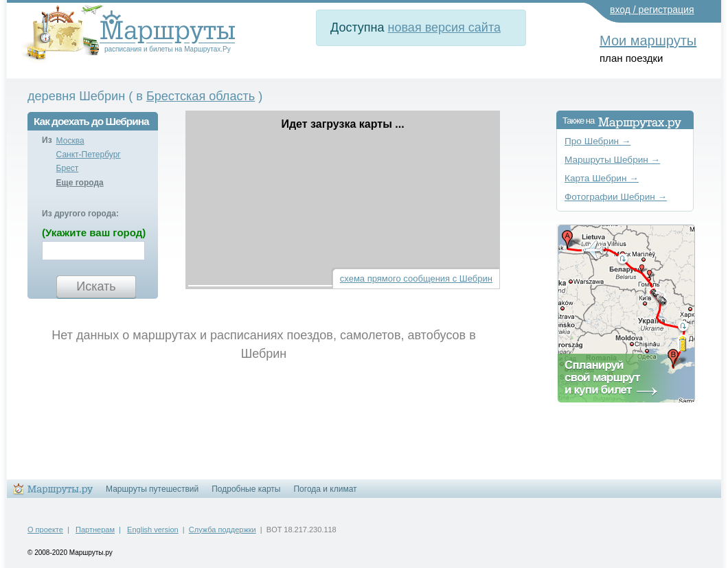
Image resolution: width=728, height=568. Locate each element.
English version (153, 530)
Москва (70, 141)
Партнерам (95, 530)
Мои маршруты (648, 41)
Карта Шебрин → (602, 178)
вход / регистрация (652, 10)
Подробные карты (246, 489)
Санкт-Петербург (89, 155)
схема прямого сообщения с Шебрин (416, 279)
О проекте (45, 530)
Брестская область (201, 96)
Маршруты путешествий (152, 489)
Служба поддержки (223, 530)
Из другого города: (80, 214)
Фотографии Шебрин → (616, 197)
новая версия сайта (444, 27)
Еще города (80, 183)
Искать (96, 286)
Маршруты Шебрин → (612, 160)
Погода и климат (325, 489)
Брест (68, 168)
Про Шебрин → (598, 141)
